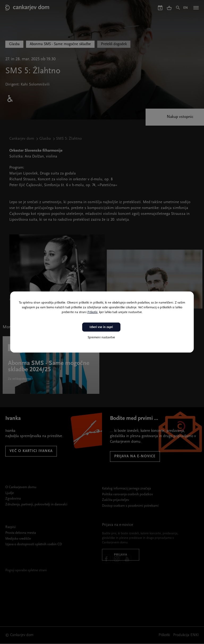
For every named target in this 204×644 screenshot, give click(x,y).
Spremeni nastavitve (101, 338)
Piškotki (92, 312)
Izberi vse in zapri (101, 327)
